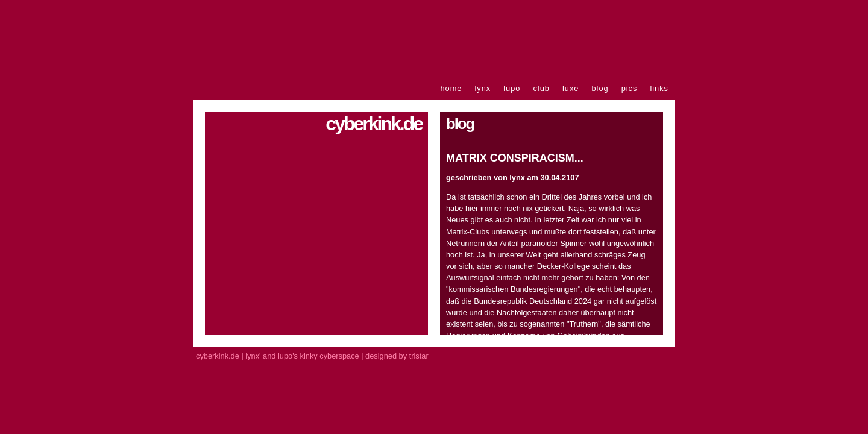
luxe (571, 88)
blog (600, 88)
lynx (483, 88)
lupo (512, 88)
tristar (419, 356)
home (451, 88)
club (541, 88)
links (659, 88)
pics (630, 88)
